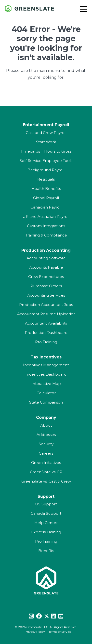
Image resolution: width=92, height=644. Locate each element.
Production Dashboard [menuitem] (46, 333)
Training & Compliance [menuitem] (46, 235)
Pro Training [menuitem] (46, 342)
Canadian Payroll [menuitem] (46, 207)
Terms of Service (60, 632)
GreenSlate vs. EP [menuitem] (46, 472)
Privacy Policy (35, 632)
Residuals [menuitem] (46, 179)
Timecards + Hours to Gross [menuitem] (46, 151)
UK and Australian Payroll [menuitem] (46, 217)
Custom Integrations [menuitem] (46, 226)
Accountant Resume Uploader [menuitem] (46, 314)
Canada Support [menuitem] (46, 513)
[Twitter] (46, 616)
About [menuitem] (46, 425)
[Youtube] (61, 616)
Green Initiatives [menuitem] (46, 463)
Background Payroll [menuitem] (46, 170)
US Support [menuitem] (46, 504)
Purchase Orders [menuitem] (46, 286)
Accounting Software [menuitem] (46, 258)
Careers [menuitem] (46, 453)
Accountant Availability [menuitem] (46, 323)
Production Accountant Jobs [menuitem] (46, 305)
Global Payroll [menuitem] (46, 198)
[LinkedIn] (53, 616)
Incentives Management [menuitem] (46, 365)
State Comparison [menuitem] (46, 402)
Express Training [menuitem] (46, 532)
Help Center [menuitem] (46, 523)
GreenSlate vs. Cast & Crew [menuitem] (46, 481)
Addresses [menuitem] (46, 435)
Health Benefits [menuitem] (46, 189)
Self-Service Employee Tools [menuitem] (46, 161)
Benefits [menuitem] (46, 551)
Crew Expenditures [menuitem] (46, 277)
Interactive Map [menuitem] (46, 384)
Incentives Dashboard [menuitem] (46, 374)
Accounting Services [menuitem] (46, 295)
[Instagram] (31, 616)
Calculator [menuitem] (46, 393)
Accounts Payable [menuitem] (46, 267)
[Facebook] (39, 616)
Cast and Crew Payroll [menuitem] (46, 133)
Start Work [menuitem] (46, 142)
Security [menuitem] (46, 444)
